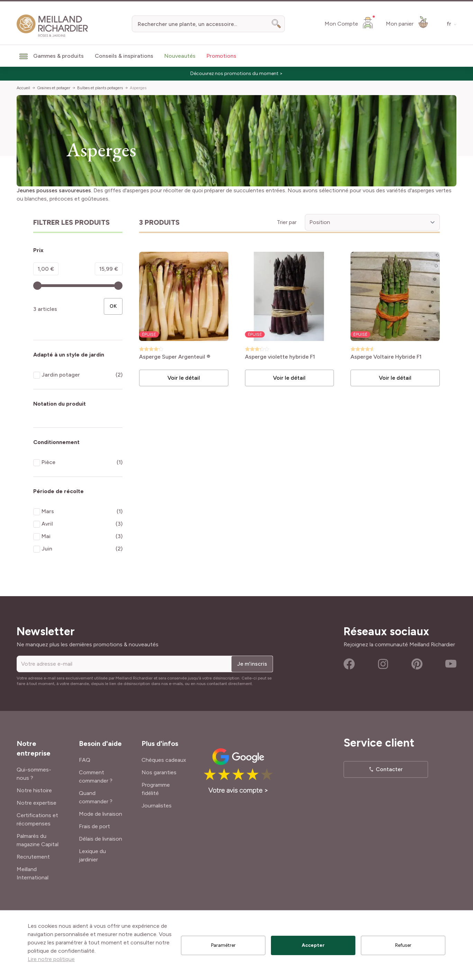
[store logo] (52, 26)
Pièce (48, 462)
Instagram (383, 664)
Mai (46, 536)
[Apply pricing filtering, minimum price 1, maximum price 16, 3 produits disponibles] (113, 306)
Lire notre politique (51, 959)
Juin (47, 549)
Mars (48, 511)
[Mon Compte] (350, 22)
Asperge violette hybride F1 (280, 357)
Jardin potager (61, 375)
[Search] (276, 24)
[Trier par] (372, 222)
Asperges (138, 88)
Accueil (23, 88)
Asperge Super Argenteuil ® (175, 357)
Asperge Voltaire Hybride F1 (386, 357)
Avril (47, 524)
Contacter (389, 769)
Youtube (451, 664)
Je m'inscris (252, 664)
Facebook (349, 664)
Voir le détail (184, 378)
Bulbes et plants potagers (100, 88)
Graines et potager (54, 88)
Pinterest (417, 664)
